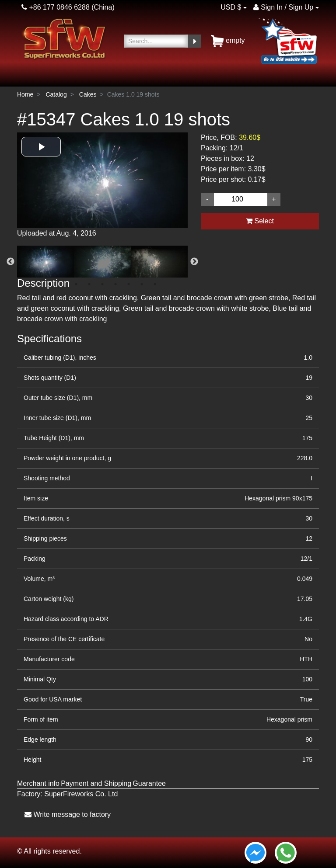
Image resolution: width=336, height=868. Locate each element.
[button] (41, 147)
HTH (306, 659)
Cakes (88, 94)
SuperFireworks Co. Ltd (81, 794)
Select (260, 221)
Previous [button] (10, 262)
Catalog (56, 94)
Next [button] (194, 262)
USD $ (231, 7)
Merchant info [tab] (38, 783)
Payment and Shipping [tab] (96, 783)
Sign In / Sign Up (283, 7)
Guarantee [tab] (149, 783)
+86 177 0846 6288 (56, 7)
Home (25, 94)
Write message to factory (68, 814)
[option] (102, 189)
